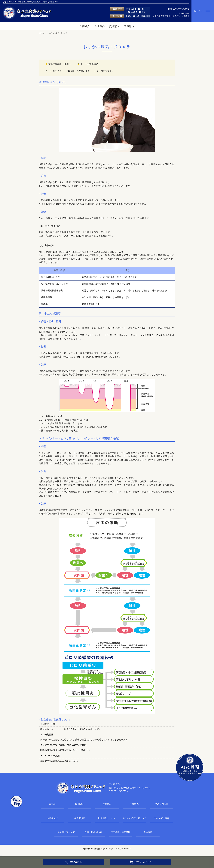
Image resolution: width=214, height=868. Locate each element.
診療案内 (129, 26)
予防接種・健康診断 (121, 832)
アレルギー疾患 (162, 818)
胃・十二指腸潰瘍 (89, 64)
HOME (41, 33)
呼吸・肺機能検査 (93, 832)
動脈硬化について (107, 818)
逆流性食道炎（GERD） (60, 64)
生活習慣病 (80, 818)
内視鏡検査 (52, 818)
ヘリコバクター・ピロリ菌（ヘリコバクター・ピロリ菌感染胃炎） (81, 71)
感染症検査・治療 (66, 832)
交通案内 (115, 26)
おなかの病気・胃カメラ (134, 818)
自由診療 (148, 832)
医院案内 (100, 26)
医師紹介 (85, 26)
